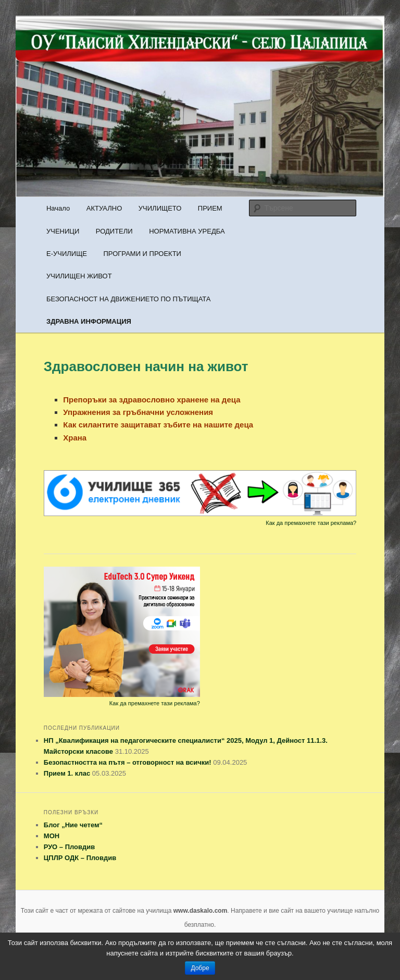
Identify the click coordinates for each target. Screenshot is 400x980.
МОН (52, 836)
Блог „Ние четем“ (73, 825)
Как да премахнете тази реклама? (311, 523)
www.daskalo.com (201, 911)
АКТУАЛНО (104, 208)
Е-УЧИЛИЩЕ (67, 254)
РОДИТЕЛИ (114, 231)
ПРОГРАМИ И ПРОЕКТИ (142, 254)
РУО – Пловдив (69, 847)
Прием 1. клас (67, 773)
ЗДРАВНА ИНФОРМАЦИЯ (89, 321)
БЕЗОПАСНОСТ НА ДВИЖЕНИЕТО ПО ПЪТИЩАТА (129, 299)
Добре (200, 968)
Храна (75, 438)
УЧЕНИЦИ (63, 231)
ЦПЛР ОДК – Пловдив (80, 858)
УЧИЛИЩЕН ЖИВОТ (79, 276)
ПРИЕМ (210, 208)
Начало (58, 208)
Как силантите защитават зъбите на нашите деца (158, 425)
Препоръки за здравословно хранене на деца (152, 400)
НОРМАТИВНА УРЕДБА (187, 231)
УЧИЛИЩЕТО (160, 208)
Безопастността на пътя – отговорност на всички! (128, 762)
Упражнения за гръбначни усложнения (138, 412)
